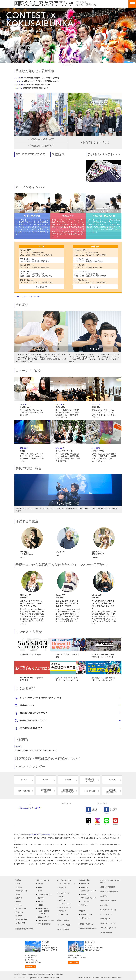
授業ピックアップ (43, 917)
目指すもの (84, 894)
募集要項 (104, 896)
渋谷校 (18, 894)
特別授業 (41, 905)
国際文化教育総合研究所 (109, 892)
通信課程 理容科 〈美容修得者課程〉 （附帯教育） (44, 911)
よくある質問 (25, 688)
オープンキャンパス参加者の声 (27, 297)
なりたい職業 (85, 902)
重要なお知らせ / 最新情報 (35, 71)
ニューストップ (106, 914)
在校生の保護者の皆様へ (88, 928)
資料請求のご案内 (87, 914)
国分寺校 (19, 898)
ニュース (22, 371)
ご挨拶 (18, 884)
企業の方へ (84, 905)
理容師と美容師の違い (45, 894)
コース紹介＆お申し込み (67, 884)
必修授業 (41, 898)
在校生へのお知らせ (86, 924)
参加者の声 (63, 887)
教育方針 (19, 887)
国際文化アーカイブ (108, 923)
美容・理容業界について (89, 898)
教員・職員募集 (63, 929)
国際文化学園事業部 (108, 887)
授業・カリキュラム (42, 880)
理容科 (40, 891)
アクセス (19, 905)
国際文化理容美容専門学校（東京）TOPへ (46, 978)
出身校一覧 (63, 911)
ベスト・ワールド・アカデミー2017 (111, 881)
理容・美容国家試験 (44, 924)
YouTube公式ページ (108, 928)
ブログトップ (105, 919)
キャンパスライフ (63, 893)
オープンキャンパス (30, 187)
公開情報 (19, 916)
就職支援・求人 (84, 880)
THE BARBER (106, 932)
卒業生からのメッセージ (89, 891)
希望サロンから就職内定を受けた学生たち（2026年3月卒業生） (62, 565)
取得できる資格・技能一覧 (46, 921)
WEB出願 (104, 905)
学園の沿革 (20, 912)
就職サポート (85, 884)
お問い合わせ (85, 918)
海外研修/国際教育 (65, 907)
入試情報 (22, 740)
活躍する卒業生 (27, 521)
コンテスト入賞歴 (29, 632)
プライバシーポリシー (22, 978)
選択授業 (41, 902)
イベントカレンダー (30, 767)
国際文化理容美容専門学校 (40, 835)
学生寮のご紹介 (64, 914)
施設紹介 (19, 902)
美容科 (40, 887)
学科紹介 (22, 305)
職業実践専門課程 (22, 919)
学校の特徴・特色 (28, 468)
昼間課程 (18, 746)
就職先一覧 (84, 887)
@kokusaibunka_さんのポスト (30, 808)
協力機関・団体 (21, 909)
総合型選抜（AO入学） (109, 901)
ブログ (36, 371)
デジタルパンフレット (108, 910)
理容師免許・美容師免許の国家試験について (48, 759)
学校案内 (17, 880)
